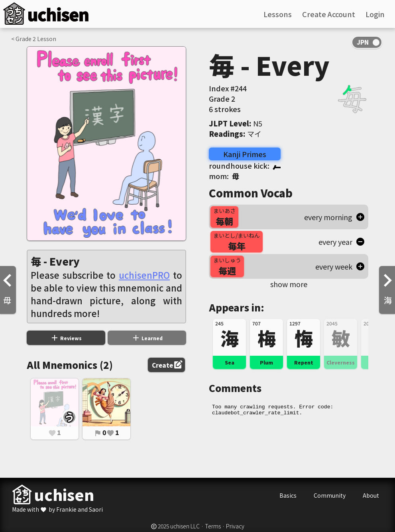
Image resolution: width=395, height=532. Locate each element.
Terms (213, 526)
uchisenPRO (144, 275)
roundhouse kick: (245, 166)
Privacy (235, 526)
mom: (224, 176)
